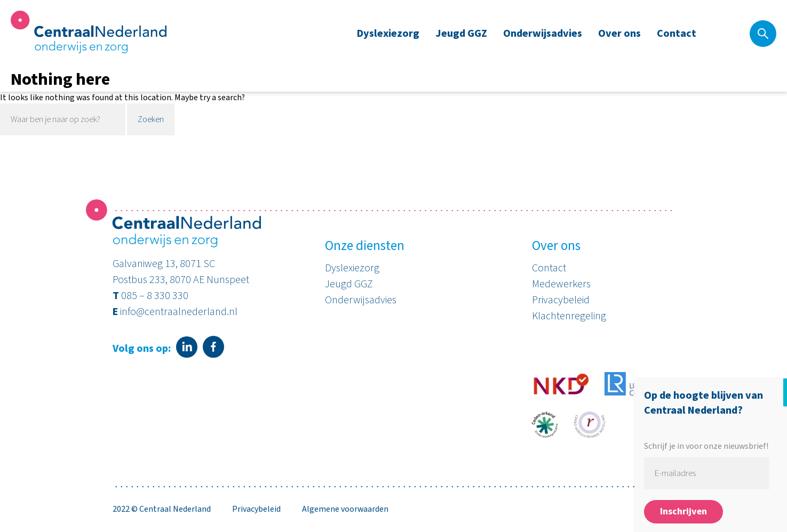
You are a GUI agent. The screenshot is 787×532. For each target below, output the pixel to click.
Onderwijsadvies (543, 34)
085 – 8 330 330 (155, 296)
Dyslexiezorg (388, 34)
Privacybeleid (561, 300)
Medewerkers (561, 284)
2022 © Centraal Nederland (162, 509)
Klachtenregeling (569, 316)
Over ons (619, 34)
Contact (677, 34)
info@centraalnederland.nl (179, 312)
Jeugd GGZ (461, 34)
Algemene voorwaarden (345, 509)
